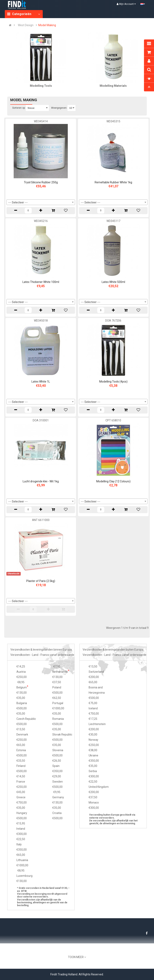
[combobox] (41, 202)
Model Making (47, 25)
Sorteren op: (19, 108)
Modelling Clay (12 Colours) (113, 481)
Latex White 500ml (113, 282)
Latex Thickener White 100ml (41, 282)
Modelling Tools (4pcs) (113, 382)
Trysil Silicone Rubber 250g (41, 182)
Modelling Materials (113, 86)
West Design (26, 25)
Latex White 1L (41, 382)
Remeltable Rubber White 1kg (113, 182)
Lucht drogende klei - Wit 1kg (41, 481)
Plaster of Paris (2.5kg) (41, 581)
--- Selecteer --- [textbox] (18, 202)
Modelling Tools (41, 86)
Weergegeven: (59, 108)
